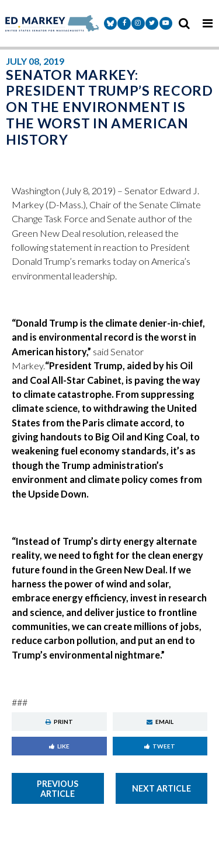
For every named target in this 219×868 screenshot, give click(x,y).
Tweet (160, 746)
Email (160, 722)
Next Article (161, 788)
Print (59, 722)
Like (59, 746)
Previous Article (58, 789)
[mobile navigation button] (207, 23)
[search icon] (184, 23)
